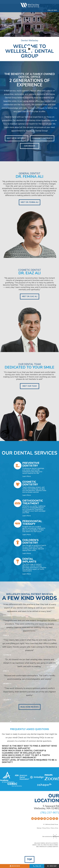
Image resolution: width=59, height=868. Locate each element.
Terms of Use (55, 828)
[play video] (29, 49)
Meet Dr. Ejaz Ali (30, 296)
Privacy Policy (46, 828)
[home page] (29, 5)
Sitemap (39, 828)
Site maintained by (50, 837)
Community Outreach (42, 138)
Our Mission (30, 146)
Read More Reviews (30, 707)
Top (29, 859)
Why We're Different (16, 138)
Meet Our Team (29, 386)
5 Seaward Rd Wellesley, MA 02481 (46, 807)
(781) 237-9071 (52, 10)
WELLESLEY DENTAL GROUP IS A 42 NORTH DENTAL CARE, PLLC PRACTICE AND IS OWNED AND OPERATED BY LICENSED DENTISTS (45, 845)
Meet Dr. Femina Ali (30, 202)
